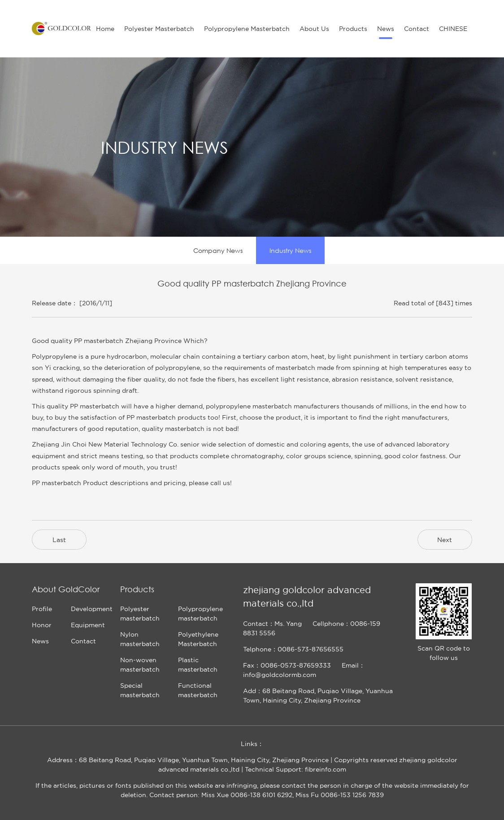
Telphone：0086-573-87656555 (293, 649)
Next (445, 540)
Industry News (290, 250)
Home (105, 29)
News (386, 29)
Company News (218, 250)
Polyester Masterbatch (159, 29)
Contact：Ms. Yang (272, 624)
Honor (42, 625)
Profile (42, 609)
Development (92, 609)
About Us (314, 29)
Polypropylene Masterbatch (247, 29)
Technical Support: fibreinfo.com (295, 769)
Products (353, 29)
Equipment (88, 625)
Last (59, 540)
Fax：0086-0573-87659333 (287, 665)
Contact (417, 29)
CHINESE (453, 29)
